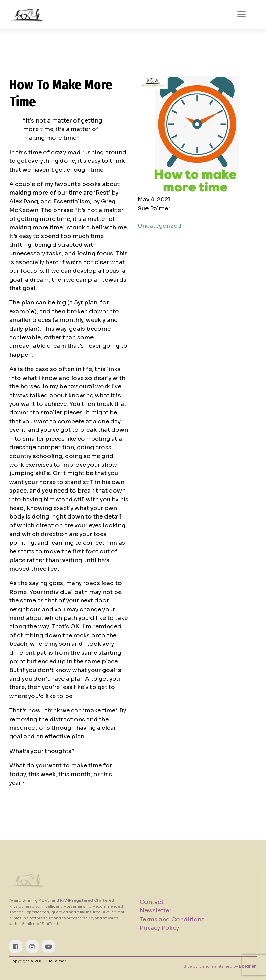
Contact (152, 902)
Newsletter (156, 911)
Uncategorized (159, 226)
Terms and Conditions (172, 919)
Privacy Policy (159, 928)
